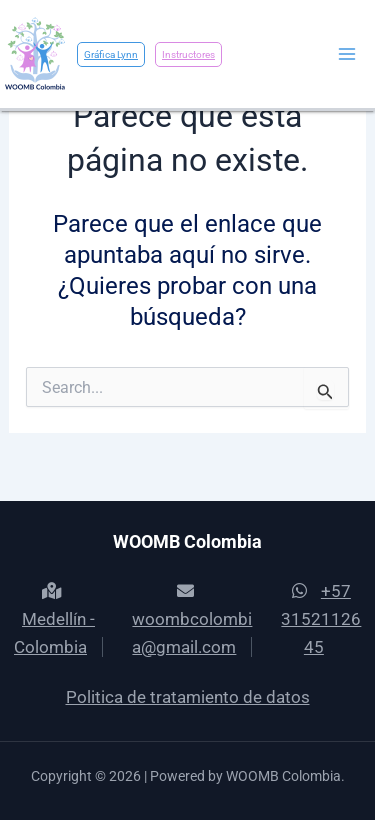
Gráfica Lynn (111, 54)
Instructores (188, 54)
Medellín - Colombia (54, 619)
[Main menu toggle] (348, 54)
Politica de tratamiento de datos (188, 697)
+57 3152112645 (321, 619)
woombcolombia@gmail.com (192, 619)
